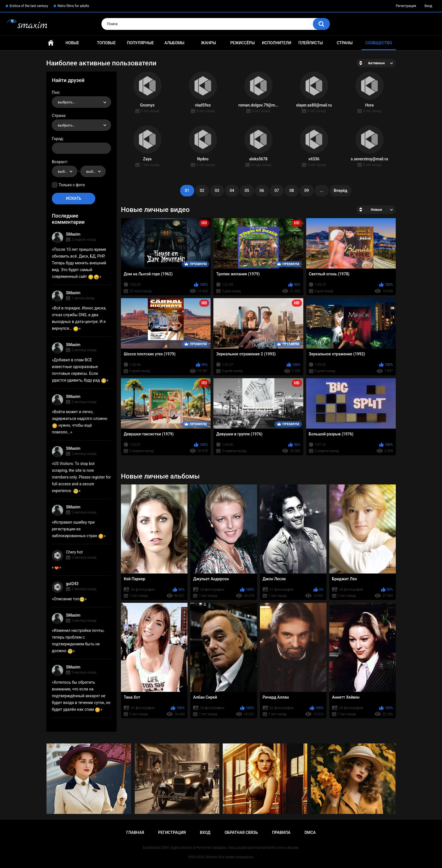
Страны (345, 43)
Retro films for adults (73, 6)
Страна (58, 116)
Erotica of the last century (29, 6)
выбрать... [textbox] (67, 102)
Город (57, 139)
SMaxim (73, 234)
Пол (56, 92)
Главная (51, 43)
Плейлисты (310, 43)
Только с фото (72, 185)
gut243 (72, 584)
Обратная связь (241, 832)
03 (217, 191)
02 (202, 191)
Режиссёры (243, 43)
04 (232, 191)
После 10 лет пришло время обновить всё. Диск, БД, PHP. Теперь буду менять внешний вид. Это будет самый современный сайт (79, 263)
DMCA (310, 832)
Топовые (106, 43)
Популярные (140, 43)
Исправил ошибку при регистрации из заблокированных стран (78, 529)
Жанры (209, 43)
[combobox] (81, 102)
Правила (281, 832)
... (322, 191)
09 (307, 191)
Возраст (59, 162)
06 (262, 191)
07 (277, 191)
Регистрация (406, 6)
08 (292, 191)
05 (247, 191)
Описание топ (69, 599)
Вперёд (341, 191)
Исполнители (277, 43)
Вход (428, 6)
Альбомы (174, 43)
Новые (72, 43)
